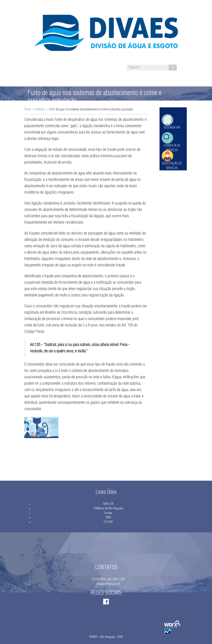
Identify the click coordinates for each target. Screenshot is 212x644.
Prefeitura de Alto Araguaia (108, 509)
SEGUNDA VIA (172, 128)
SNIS (108, 518)
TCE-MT (108, 522)
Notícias (40, 110)
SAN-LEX (108, 504)
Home (28, 110)
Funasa (108, 513)
